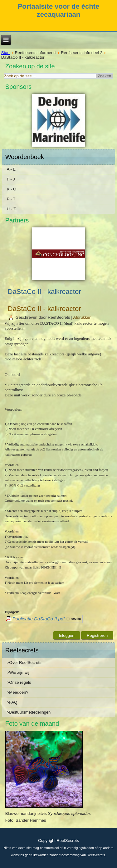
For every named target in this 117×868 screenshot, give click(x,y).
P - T (11, 199)
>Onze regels (19, 682)
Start (5, 53)
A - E (11, 169)
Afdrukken (83, 317)
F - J (11, 179)
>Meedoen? (18, 692)
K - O (12, 189)
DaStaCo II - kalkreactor (44, 309)
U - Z (11, 209)
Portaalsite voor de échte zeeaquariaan (59, 10)
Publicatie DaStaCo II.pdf (39, 619)
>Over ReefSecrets (24, 662)
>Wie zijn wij (18, 672)
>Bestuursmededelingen (29, 712)
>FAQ (12, 702)
